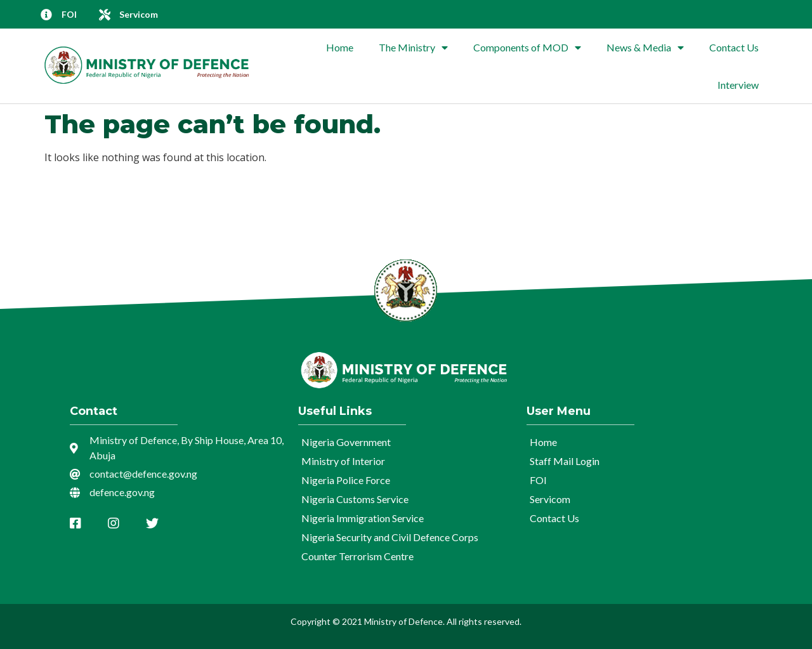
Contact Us (734, 47)
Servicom (550, 499)
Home (340, 47)
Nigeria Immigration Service (363, 518)
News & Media (645, 48)
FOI (538, 480)
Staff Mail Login (565, 461)
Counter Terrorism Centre (357, 556)
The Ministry (413, 48)
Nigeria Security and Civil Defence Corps (390, 537)
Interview (738, 85)
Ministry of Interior (343, 461)
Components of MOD (527, 48)
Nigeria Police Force (346, 480)
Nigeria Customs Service (355, 499)
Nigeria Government (346, 442)
